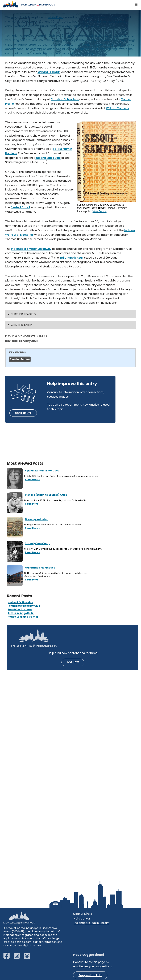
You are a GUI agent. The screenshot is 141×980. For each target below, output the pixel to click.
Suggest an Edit (90, 975)
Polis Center (82, 919)
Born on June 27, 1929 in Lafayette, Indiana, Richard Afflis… (56, 500)
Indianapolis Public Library (91, 923)
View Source (100, 211)
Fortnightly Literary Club (24, 606)
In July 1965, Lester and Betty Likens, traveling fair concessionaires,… (62, 476)
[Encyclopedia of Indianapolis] (29, 4)
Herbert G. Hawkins (20, 602)
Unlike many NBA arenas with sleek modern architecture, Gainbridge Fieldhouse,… (56, 575)
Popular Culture (20, 359)
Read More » (32, 480)
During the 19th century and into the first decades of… (54, 525)
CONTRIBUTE (23, 413)
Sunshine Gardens (20, 609)
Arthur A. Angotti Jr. (21, 613)
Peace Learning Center (23, 617)
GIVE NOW (73, 662)
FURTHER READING (23, 314)
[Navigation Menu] (136, 5)
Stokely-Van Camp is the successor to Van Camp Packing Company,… (64, 549)
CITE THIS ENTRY (22, 325)
